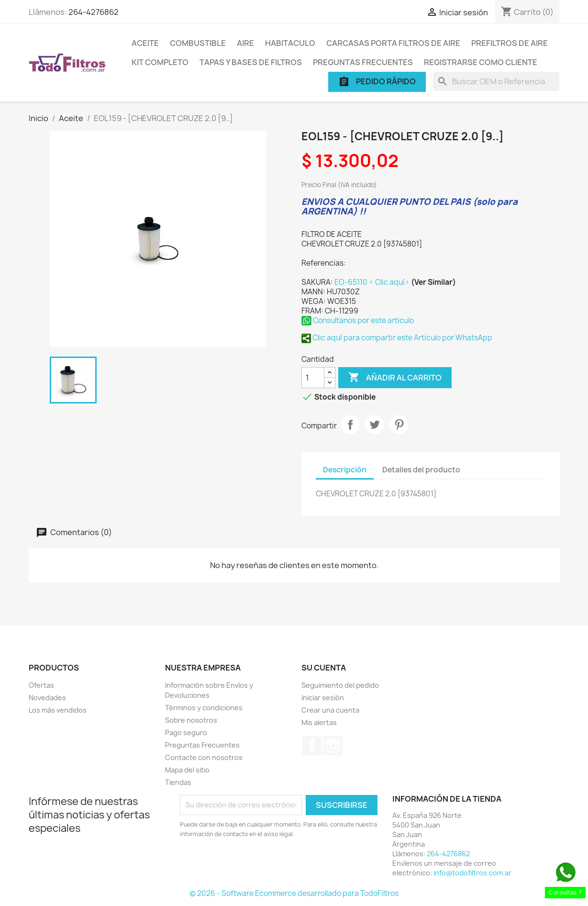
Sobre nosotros (191, 720)
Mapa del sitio (187, 770)
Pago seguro (186, 733)
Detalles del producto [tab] (421, 470)
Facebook (312, 746)
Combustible (198, 43)
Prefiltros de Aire (510, 43)
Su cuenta (324, 668)
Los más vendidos (58, 710)
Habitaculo (290, 43)
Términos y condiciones (204, 708)
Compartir (350, 425)
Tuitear (375, 425)
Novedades (47, 698)
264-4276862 (94, 12)
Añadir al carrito (395, 378)
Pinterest (399, 425)
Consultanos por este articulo (358, 320)
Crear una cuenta (330, 710)
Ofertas (41, 685)
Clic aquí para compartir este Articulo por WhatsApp (397, 338)
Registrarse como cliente (481, 62)
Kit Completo (160, 62)
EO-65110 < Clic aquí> (373, 282)
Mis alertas (319, 722)
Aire (245, 43)
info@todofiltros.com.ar (472, 873)
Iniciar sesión (323, 698)
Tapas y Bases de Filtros (251, 62)
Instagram (333, 746)
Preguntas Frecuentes (363, 62)
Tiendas (178, 782)
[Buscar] (496, 81)
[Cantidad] (313, 378)
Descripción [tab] (345, 470)
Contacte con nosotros (204, 757)
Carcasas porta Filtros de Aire (393, 43)
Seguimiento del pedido (340, 685)
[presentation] (260, 865)
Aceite (145, 43)
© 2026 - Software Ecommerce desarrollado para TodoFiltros (294, 893)
